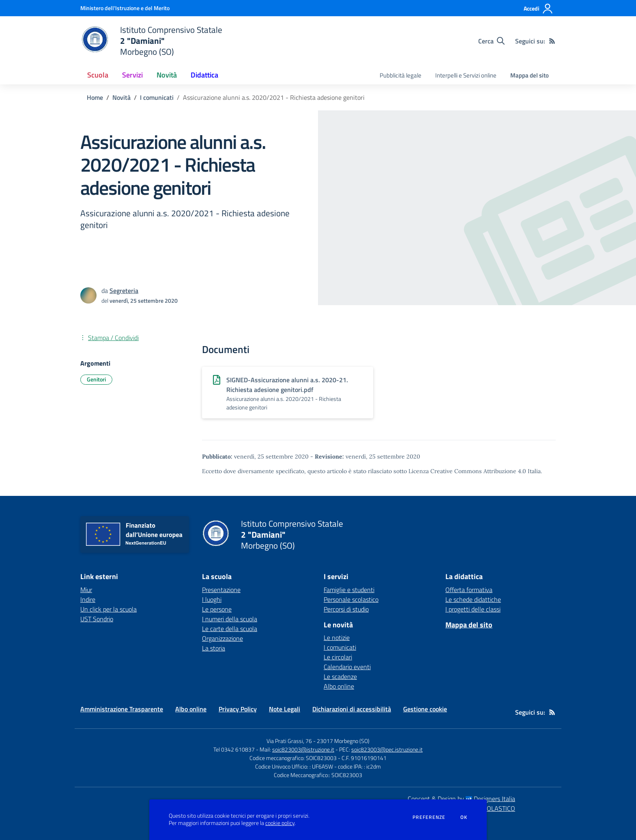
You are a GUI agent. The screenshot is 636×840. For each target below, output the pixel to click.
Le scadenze (340, 676)
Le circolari (338, 657)
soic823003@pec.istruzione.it (387, 749)
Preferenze (429, 817)
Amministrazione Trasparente (122, 709)
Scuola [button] (98, 75)
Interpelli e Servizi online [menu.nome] (466, 75)
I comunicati (157, 97)
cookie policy (280, 823)
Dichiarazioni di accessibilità (352, 709)
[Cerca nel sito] (491, 41)
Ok (464, 817)
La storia (214, 648)
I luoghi (212, 599)
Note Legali (285, 709)
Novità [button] (167, 75)
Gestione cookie (425, 709)
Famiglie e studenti (349, 590)
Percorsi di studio (346, 609)
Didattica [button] (204, 75)
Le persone (217, 609)
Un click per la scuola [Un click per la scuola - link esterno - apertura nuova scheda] (109, 609)
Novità (121, 97)
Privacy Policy (238, 709)
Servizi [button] (132, 75)
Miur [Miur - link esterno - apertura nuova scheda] (86, 590)
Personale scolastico (351, 599)
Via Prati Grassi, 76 (289, 741)
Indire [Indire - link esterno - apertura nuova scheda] (88, 599)
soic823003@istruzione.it (303, 749)
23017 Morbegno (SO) (343, 741)
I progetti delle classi (473, 609)
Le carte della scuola (230, 629)
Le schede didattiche (473, 599)
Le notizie (337, 638)
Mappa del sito (530, 75)
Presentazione (221, 590)
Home (95, 97)
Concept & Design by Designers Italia (461, 799)
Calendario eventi (347, 667)
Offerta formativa (469, 590)
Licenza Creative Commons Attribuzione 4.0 (467, 471)
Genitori (96, 379)
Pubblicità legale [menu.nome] (401, 75)
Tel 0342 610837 (234, 749)
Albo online (339, 686)
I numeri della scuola (230, 619)
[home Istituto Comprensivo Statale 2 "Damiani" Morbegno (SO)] (151, 41)
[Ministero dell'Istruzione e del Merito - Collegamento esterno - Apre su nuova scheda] (125, 8)
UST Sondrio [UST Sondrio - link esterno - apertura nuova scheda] (97, 619)
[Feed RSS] (552, 41)
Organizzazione (222, 638)
